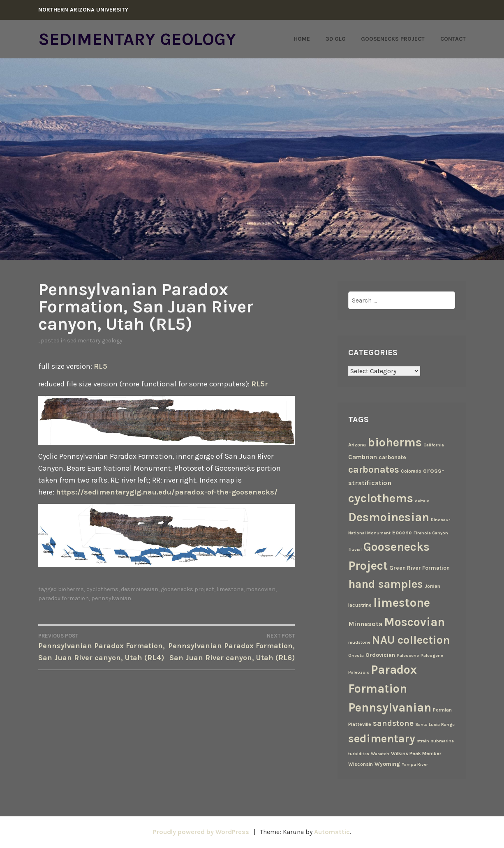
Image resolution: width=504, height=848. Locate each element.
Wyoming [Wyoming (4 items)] (387, 764)
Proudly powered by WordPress (201, 832)
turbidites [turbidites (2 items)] (359, 754)
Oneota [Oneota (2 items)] (356, 655)
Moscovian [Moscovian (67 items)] (414, 622)
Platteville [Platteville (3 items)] (360, 724)
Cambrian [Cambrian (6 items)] (363, 457)
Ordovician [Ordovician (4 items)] (380, 655)
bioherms (71, 589)
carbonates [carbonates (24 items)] (374, 470)
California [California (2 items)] (434, 445)
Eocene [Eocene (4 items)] (402, 532)
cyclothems (102, 589)
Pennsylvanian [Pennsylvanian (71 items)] (390, 707)
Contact (453, 39)
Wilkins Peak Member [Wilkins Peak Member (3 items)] (416, 753)
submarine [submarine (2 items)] (442, 741)
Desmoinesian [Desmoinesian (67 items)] (389, 517)
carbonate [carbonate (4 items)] (392, 457)
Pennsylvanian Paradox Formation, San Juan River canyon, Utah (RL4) (102, 647)
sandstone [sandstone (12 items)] (393, 723)
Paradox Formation (64, 598)
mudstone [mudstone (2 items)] (359, 642)
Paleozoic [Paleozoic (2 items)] (359, 672)
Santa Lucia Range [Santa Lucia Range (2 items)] (435, 724)
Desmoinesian (140, 589)
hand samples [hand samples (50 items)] (386, 584)
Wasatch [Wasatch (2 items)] (380, 754)
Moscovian (261, 589)
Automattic (332, 832)
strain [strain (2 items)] (423, 741)
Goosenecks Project (393, 39)
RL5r (260, 384)
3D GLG (336, 39)
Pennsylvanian (111, 598)
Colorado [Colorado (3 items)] (411, 471)
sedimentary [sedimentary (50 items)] (382, 739)
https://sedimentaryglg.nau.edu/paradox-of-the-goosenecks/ (167, 492)
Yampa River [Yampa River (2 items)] (415, 764)
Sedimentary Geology (137, 39)
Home (302, 39)
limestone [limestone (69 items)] (402, 603)
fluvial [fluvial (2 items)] (355, 549)
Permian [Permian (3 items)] (442, 710)
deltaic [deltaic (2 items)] (422, 501)
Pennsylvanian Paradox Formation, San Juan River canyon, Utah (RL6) (231, 647)
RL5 (101, 366)
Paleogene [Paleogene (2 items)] (432, 655)
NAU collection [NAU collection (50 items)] (411, 640)
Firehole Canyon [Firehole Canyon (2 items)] (431, 533)
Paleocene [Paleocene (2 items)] (408, 655)
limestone (230, 589)
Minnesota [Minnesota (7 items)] (365, 624)
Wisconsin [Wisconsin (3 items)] (361, 764)
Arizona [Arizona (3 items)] (357, 445)
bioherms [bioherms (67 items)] (395, 442)
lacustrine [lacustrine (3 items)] (360, 605)
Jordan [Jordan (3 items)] (432, 586)
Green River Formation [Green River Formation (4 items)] (420, 568)
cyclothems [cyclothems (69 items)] (381, 498)
